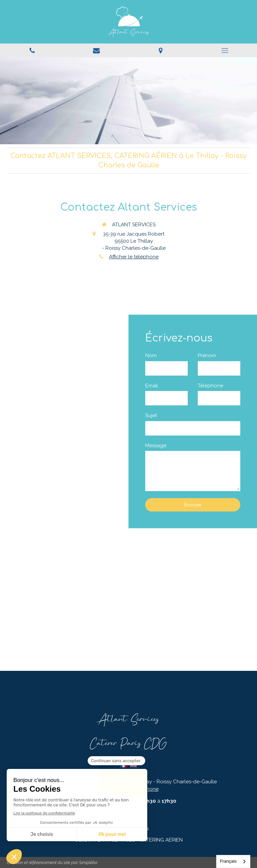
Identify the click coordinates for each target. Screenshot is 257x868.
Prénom (207, 356)
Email (152, 386)
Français (228, 861)
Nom (151, 356)
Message (156, 446)
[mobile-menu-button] (225, 51)
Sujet (151, 415)
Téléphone (210, 386)
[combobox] (233, 861)
